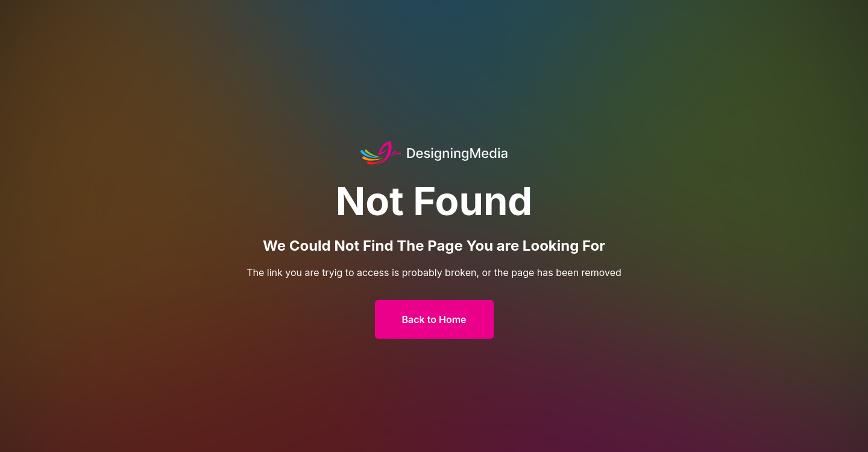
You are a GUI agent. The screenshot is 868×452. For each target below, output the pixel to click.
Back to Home (434, 319)
